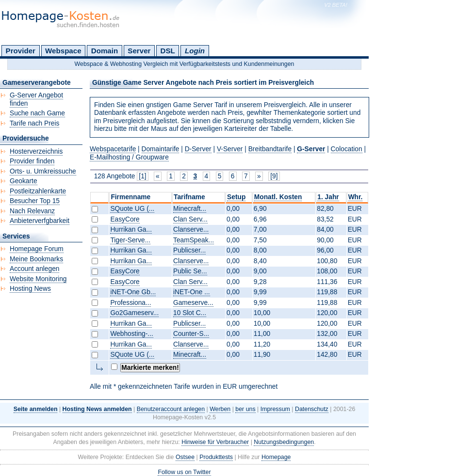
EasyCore (125, 219)
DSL (168, 51)
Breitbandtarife (270, 149)
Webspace (63, 51)
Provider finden (32, 161)
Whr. (356, 197)
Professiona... (130, 303)
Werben (220, 409)
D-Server (198, 149)
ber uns (245, 409)
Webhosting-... (131, 334)
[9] (274, 176)
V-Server (230, 149)
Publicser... (189, 250)
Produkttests (216, 457)
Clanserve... (191, 230)
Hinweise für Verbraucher (215, 442)
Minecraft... (190, 209)
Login (195, 51)
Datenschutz (312, 409)
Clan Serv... (190, 219)
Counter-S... (191, 334)
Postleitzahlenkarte (38, 191)
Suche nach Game (37, 113)
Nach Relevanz (32, 211)
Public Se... (190, 271)
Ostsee (185, 457)
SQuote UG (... (132, 209)
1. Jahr (328, 197)
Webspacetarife (113, 149)
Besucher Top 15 (35, 201)
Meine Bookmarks (36, 259)
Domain (105, 51)
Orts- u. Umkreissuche (43, 171)
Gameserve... (193, 303)
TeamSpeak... (194, 240)
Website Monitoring (38, 279)
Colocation (347, 149)
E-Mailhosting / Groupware (129, 157)
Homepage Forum (37, 249)
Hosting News (30, 289)
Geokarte (24, 181)
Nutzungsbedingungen (284, 442)
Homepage (276, 457)
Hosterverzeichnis (36, 151)
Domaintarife (161, 149)
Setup (236, 197)
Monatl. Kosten (278, 197)
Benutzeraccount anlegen (171, 409)
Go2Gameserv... (134, 313)
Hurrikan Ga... (131, 230)
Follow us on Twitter (184, 472)
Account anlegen (34, 269)
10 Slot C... (190, 313)
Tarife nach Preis (34, 123)
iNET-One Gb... (133, 292)
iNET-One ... (192, 292)
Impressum (275, 409)
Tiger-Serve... (130, 240)
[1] (142, 176)
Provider (21, 51)
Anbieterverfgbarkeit (40, 221)
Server (139, 51)
